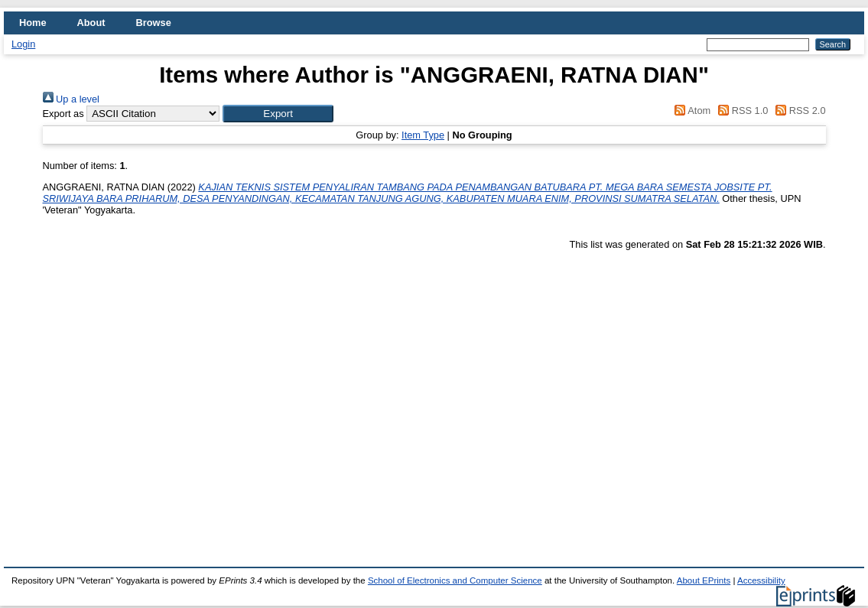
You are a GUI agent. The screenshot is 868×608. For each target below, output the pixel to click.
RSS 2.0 (798, 111)
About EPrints (704, 580)
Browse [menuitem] (154, 23)
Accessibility (761, 580)
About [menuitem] (91, 23)
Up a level (71, 99)
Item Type (423, 135)
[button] (278, 114)
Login (23, 44)
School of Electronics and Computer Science (455, 580)
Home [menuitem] (33, 23)
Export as (63, 114)
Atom (690, 111)
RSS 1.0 (741, 111)
